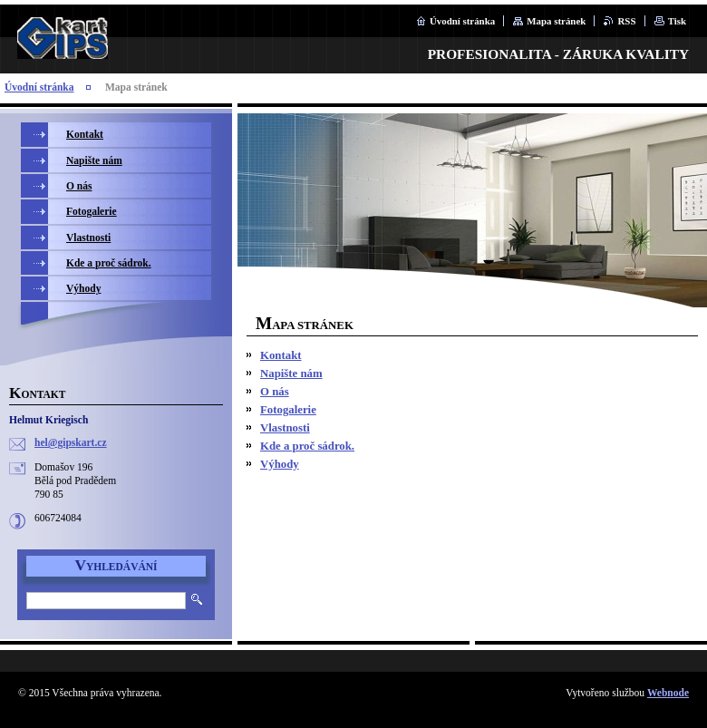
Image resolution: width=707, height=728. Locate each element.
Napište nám (291, 374)
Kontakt (281, 355)
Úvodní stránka (462, 21)
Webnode (668, 693)
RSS (626, 21)
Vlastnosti (285, 428)
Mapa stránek (556, 21)
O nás (275, 392)
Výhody (280, 464)
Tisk (677, 21)
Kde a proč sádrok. (307, 446)
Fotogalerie (288, 410)
